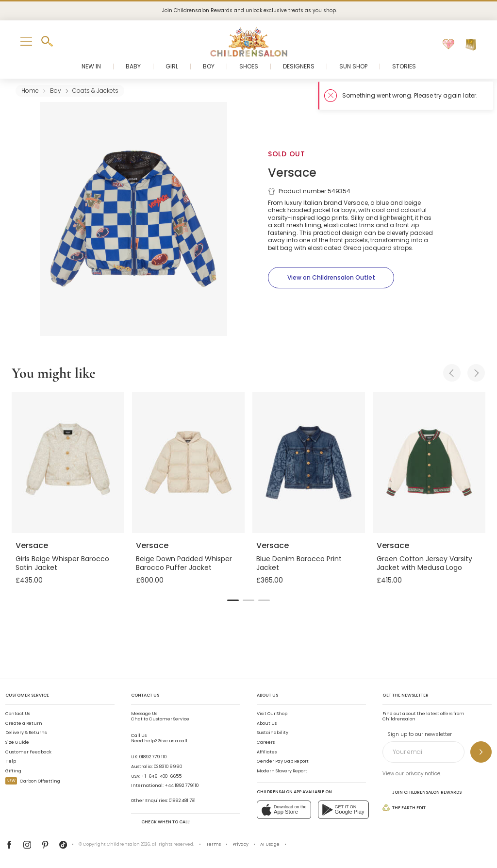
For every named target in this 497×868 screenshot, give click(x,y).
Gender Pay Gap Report (283, 761)
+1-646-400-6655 (161, 776)
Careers (266, 742)
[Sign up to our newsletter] (481, 752)
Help (11, 761)
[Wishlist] (448, 45)
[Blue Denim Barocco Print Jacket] (309, 463)
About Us (267, 723)
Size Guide (17, 742)
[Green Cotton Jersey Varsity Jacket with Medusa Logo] (429, 463)
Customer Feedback (28, 752)
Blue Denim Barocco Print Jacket (299, 563)
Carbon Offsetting (33, 781)
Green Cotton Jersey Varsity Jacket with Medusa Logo (424, 563)
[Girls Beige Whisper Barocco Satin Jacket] (68, 463)
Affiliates (267, 752)
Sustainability (273, 733)
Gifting (13, 771)
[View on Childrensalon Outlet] (331, 278)
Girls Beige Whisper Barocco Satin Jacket (62, 563)
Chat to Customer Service (160, 717)
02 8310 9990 (168, 767)
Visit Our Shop (272, 714)
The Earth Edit (404, 808)
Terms (214, 844)
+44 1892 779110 (182, 785)
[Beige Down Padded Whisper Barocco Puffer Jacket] (188, 463)
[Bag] (471, 45)
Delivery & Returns (26, 733)
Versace (292, 173)
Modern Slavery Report (282, 771)
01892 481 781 (182, 801)
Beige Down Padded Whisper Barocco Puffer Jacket (184, 563)
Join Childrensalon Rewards (422, 792)
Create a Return (24, 723)
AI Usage (270, 844)
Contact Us (18, 714)
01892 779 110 (153, 757)
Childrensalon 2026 (128, 844)
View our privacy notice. (412, 774)
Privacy (240, 844)
